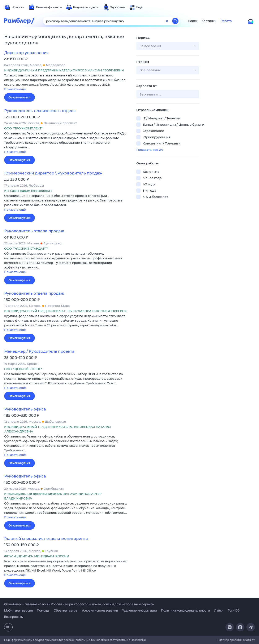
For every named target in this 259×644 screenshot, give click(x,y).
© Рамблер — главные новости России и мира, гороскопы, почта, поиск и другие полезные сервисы (79, 604)
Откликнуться (20, 97)
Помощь (43, 610)
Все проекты (14, 617)
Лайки (219, 610)
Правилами (138, 640)
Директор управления (26, 53)
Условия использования (100, 610)
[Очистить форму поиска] (167, 21)
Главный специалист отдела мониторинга (46, 539)
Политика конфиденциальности (185, 610)
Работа (226, 21)
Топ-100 (234, 610)
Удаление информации (139, 610)
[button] (67, 83)
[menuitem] (14, 7)
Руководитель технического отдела (40, 111)
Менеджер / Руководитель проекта (39, 351)
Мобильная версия (18, 610)
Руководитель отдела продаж (34, 231)
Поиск (193, 21)
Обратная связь (66, 610)
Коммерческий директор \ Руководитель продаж (53, 173)
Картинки (209, 21)
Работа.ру (248, 640)
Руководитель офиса (25, 409)
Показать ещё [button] (15, 89)
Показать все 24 (150, 150)
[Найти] (175, 21)
